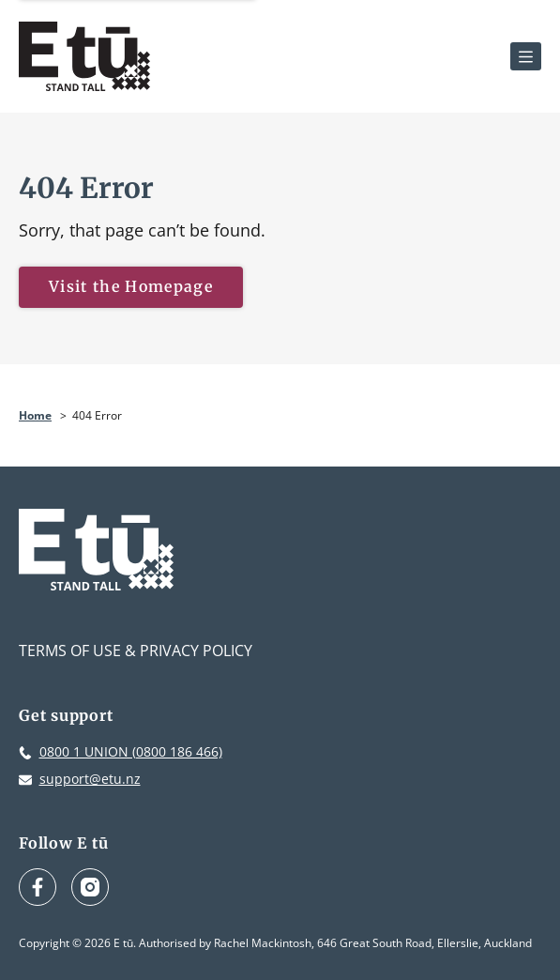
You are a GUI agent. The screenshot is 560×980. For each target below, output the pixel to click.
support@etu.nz (90, 779)
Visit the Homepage (131, 286)
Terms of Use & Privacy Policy (136, 651)
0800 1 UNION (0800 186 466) (131, 751)
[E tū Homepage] (84, 56)
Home (35, 415)
